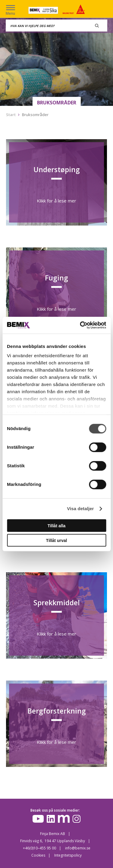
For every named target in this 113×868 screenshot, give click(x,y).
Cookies (38, 855)
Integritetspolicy (68, 855)
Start (11, 115)
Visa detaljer (80, 509)
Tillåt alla (57, 526)
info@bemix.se (78, 848)
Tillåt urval (57, 540)
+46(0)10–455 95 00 (39, 848)
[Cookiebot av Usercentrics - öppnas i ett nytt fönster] (80, 325)
